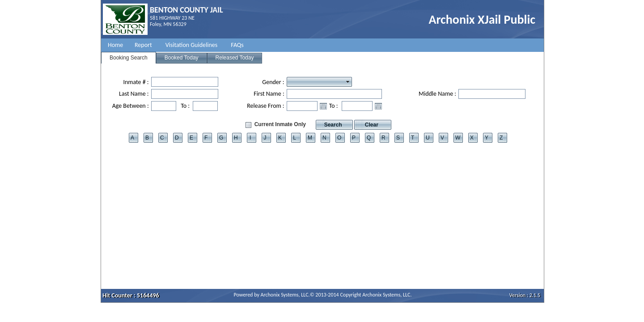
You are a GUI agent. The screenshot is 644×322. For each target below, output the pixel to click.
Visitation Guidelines (192, 45)
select (348, 82)
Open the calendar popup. (323, 106)
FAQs (237, 45)
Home (115, 45)
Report (143, 45)
